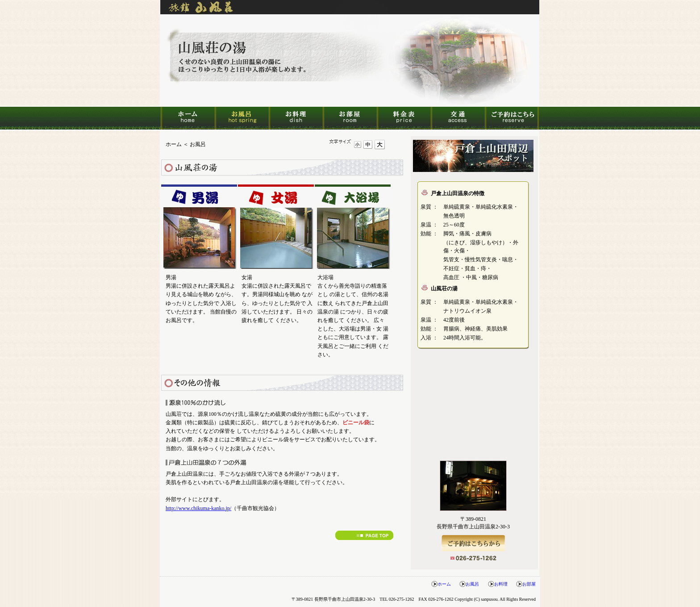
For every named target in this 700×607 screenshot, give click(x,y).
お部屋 (350, 118)
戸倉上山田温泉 (473, 156)
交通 (458, 118)
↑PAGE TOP (364, 535)
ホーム (188, 118)
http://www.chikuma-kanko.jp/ (198, 508)
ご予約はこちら (512, 118)
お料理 (296, 118)
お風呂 (242, 118)
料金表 (404, 118)
